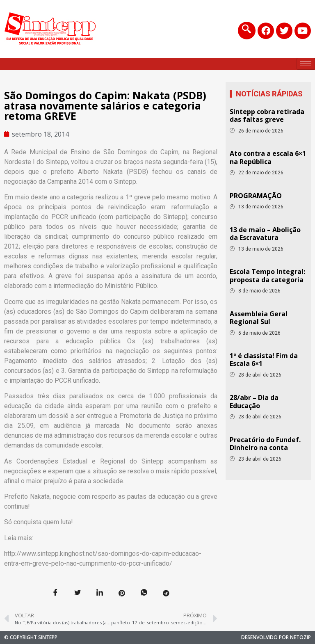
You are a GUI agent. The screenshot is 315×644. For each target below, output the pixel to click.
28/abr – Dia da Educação (254, 401)
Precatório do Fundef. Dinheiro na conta (265, 444)
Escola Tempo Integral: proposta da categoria (267, 275)
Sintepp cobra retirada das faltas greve (267, 115)
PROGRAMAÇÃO (256, 196)
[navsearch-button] (245, 31)
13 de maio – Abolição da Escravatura (265, 234)
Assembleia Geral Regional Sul (259, 318)
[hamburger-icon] (306, 64)
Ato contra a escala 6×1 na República (268, 157)
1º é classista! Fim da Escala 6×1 (264, 360)
